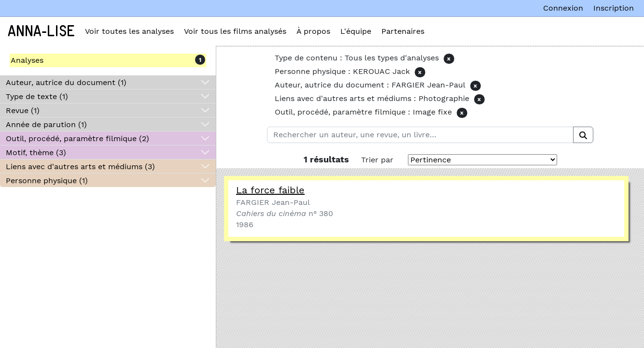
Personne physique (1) (47, 181)
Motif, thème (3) (36, 152)
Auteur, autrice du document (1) (66, 82)
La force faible (270, 190)
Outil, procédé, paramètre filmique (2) (77, 138)
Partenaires (403, 31)
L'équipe (356, 31)
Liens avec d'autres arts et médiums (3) (80, 167)
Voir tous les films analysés (235, 31)
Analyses (27, 60)
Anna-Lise (41, 31)
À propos (313, 31)
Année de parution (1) (46, 124)
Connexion (563, 8)
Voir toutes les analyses (129, 31)
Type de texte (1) (37, 96)
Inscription (614, 8)
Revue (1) (23, 110)
